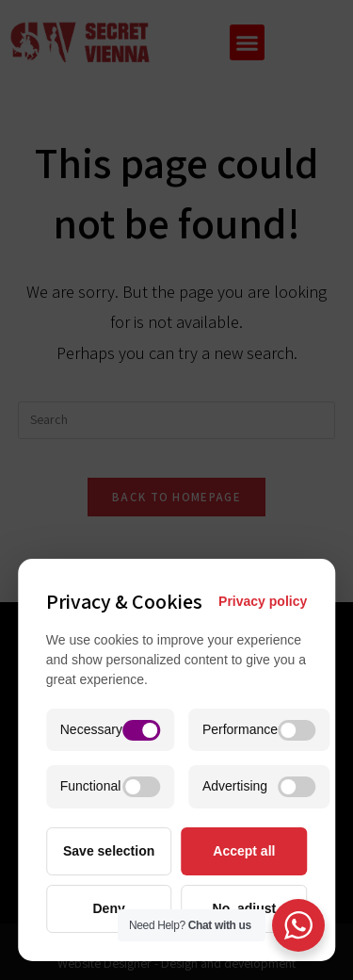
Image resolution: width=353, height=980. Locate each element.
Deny (109, 908)
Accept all (244, 851)
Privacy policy (263, 601)
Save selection (109, 851)
